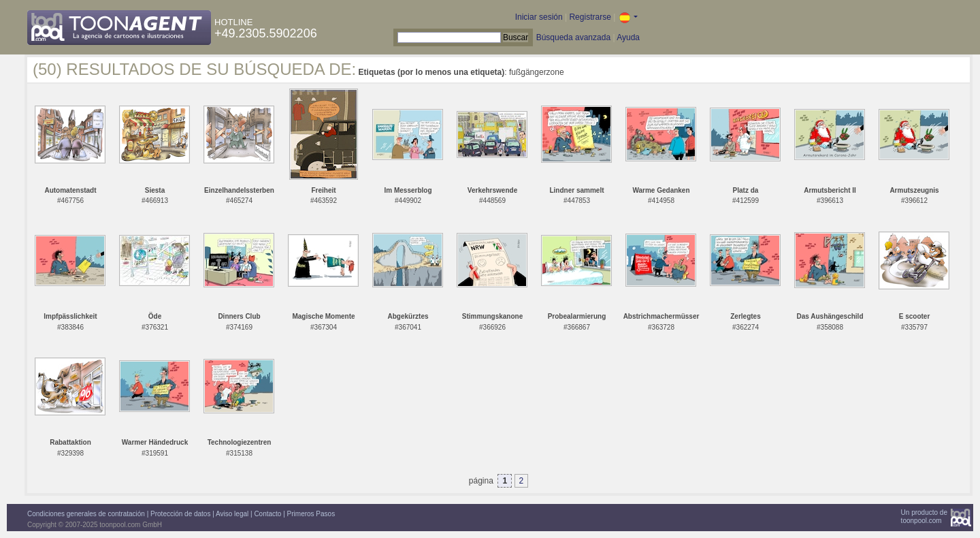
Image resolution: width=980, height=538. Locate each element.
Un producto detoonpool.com (924, 517)
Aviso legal (232, 514)
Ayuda (628, 37)
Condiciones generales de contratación (86, 514)
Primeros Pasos (311, 514)
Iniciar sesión (539, 17)
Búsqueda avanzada (573, 37)
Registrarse (590, 17)
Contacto (267, 514)
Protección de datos (180, 514)
